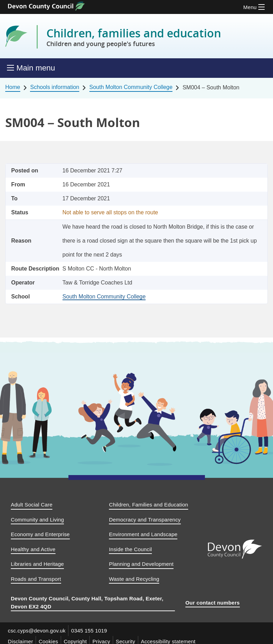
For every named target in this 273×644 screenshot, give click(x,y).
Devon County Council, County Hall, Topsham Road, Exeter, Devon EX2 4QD (87, 602)
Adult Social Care (32, 505)
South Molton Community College (131, 87)
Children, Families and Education (149, 505)
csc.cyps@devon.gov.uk (37, 631)
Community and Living (37, 520)
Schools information (55, 87)
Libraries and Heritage (37, 564)
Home (13, 87)
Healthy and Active (33, 549)
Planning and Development (141, 564)
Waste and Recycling (134, 579)
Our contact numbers (213, 603)
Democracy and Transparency (145, 520)
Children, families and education (134, 37)
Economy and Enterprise (40, 534)
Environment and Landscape (143, 534)
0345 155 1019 (90, 631)
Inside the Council (130, 549)
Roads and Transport (36, 579)
